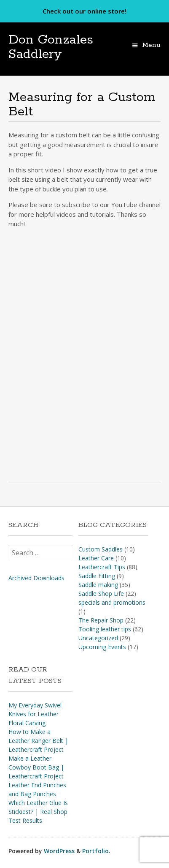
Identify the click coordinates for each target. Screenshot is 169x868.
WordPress (59, 851)
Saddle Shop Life (101, 594)
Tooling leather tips (105, 629)
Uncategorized (98, 638)
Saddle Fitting (97, 576)
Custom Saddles (101, 549)
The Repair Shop (101, 620)
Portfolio (95, 851)
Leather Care (96, 558)
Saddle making (98, 585)
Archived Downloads (36, 578)
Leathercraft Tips (102, 567)
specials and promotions (112, 602)
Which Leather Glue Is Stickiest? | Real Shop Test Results (38, 812)
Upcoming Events (102, 647)
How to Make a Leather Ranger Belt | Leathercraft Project (38, 741)
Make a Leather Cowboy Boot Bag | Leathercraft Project (36, 767)
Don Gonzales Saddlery (51, 47)
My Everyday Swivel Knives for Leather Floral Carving (35, 714)
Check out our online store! (84, 11)
